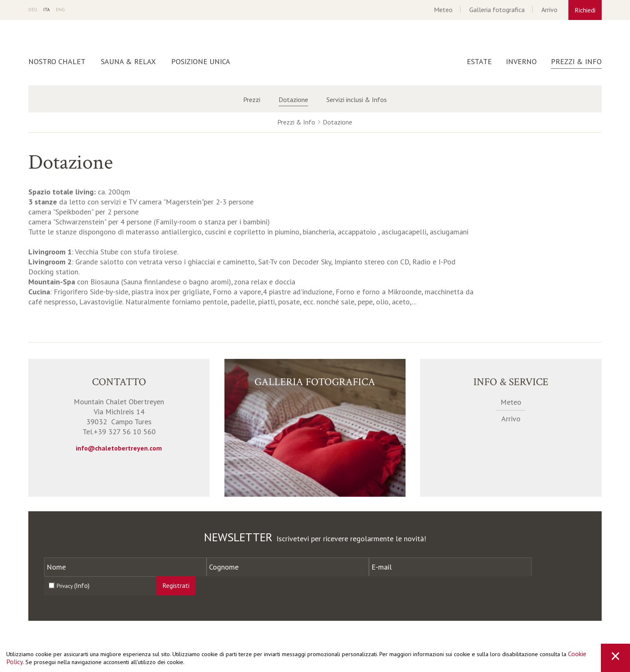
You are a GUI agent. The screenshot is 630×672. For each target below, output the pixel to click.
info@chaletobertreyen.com (119, 448)
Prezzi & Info (576, 62)
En (60, 10)
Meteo (443, 10)
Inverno (521, 62)
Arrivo (549, 10)
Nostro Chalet (57, 62)
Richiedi (585, 10)
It (46, 10)
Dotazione (293, 100)
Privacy (73, 585)
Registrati (176, 585)
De (33, 10)
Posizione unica (201, 62)
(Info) (82, 585)
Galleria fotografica (497, 10)
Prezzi (252, 100)
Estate (479, 62)
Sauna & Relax (128, 62)
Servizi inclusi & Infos (357, 100)
